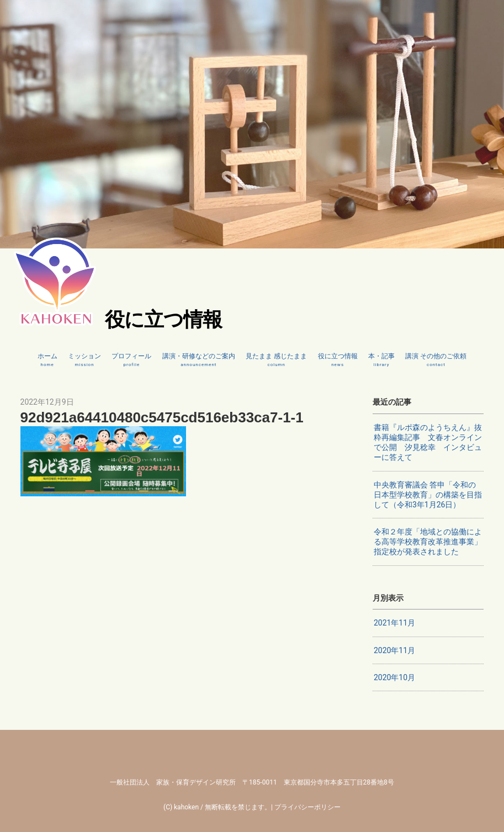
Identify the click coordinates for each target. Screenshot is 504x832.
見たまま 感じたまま (276, 360)
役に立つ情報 (338, 360)
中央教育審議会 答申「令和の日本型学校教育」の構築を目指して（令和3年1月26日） (428, 495)
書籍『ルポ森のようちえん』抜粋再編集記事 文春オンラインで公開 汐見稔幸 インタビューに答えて (428, 443)
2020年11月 (394, 650)
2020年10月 (394, 677)
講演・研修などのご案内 (199, 360)
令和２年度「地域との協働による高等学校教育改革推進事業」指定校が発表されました (428, 542)
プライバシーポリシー (307, 807)
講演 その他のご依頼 (436, 360)
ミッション (84, 360)
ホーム (47, 360)
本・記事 (381, 360)
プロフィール (131, 360)
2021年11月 (394, 623)
